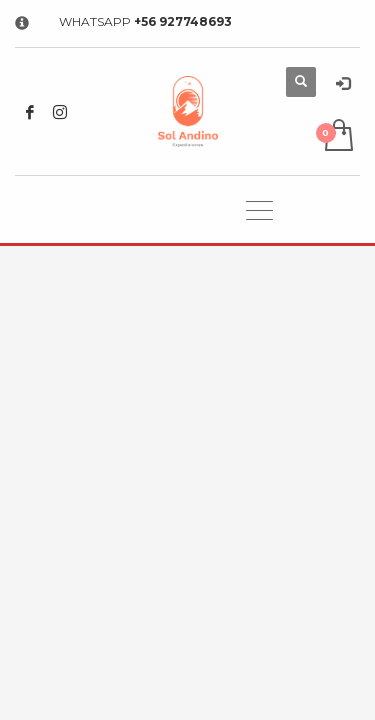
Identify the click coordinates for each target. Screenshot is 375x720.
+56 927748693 (183, 21)
